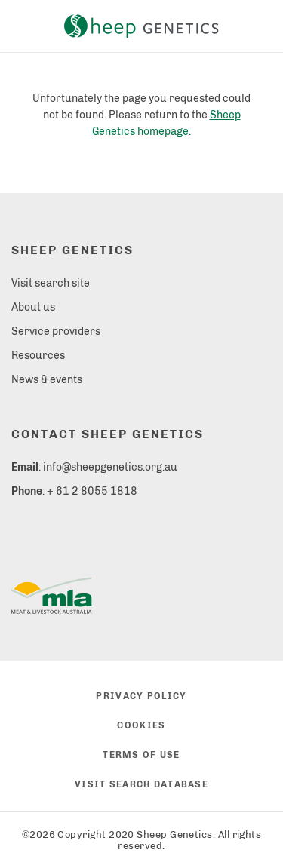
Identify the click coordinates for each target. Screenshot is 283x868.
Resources (38, 356)
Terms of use (141, 755)
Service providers (56, 331)
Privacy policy (141, 696)
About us (33, 307)
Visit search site (51, 283)
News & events (47, 380)
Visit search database (141, 784)
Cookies (141, 725)
